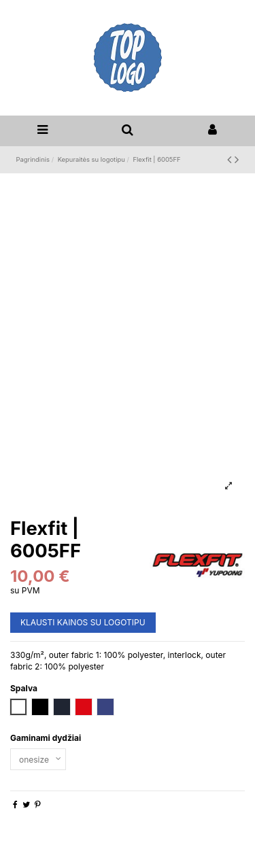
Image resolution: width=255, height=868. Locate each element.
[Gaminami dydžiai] (38, 759)
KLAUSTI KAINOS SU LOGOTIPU (83, 622)
